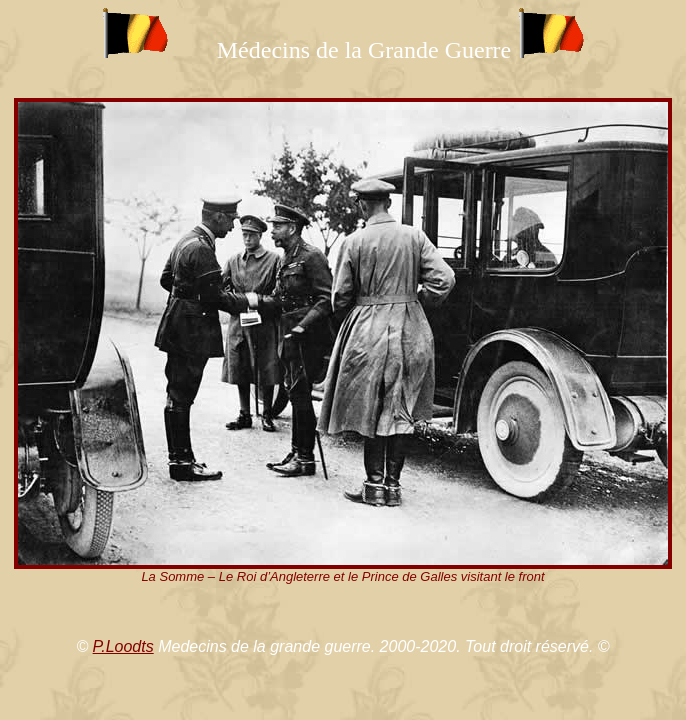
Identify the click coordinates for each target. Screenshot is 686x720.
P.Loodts (123, 646)
